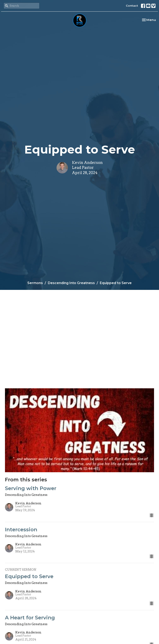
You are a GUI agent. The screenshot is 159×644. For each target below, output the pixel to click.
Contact (132, 6)
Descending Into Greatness (71, 283)
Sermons (35, 283)
